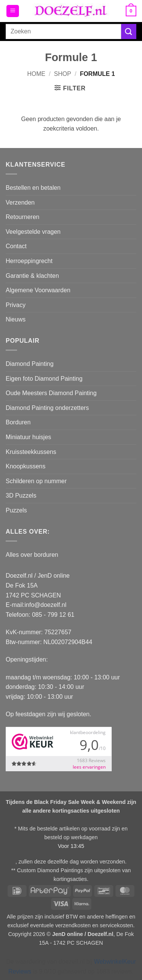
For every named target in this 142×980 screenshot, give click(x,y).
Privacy (16, 305)
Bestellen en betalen (33, 188)
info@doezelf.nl (46, 605)
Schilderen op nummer (36, 481)
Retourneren (23, 217)
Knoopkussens (26, 466)
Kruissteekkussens (31, 452)
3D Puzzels (21, 496)
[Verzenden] (129, 31)
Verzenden (20, 202)
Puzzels (16, 510)
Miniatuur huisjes (28, 437)
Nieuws (16, 319)
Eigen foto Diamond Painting (44, 379)
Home (36, 74)
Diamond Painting (30, 364)
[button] (13, 11)
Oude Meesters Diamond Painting (51, 393)
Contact (16, 246)
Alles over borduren (32, 555)
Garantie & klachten (32, 276)
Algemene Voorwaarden (38, 290)
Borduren (18, 422)
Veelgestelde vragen (33, 232)
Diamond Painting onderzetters (47, 408)
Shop (63, 74)
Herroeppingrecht (29, 261)
